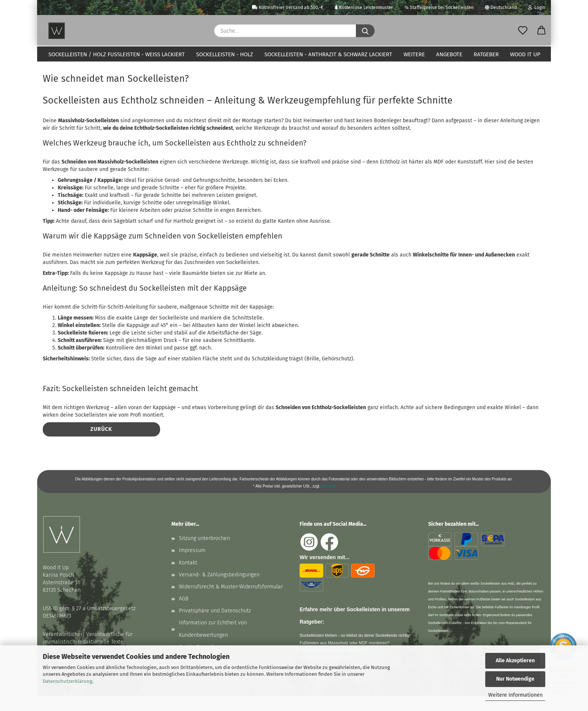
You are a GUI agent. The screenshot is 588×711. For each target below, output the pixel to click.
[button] (541, 31)
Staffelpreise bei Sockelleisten (439, 7)
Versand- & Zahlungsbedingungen (219, 590)
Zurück (101, 444)
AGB (184, 614)
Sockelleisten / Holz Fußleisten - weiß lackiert (117, 54)
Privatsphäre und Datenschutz (215, 626)
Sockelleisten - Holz (225, 54)
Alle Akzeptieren (515, 661)
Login (537, 7)
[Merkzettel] (523, 31)
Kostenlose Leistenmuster (364, 7)
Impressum (192, 565)
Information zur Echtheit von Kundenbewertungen (213, 644)
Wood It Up (525, 54)
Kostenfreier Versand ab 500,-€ (288, 7)
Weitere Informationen (515, 695)
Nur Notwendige (515, 679)
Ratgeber (486, 54)
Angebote (449, 54)
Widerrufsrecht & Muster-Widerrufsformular (231, 602)
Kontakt (188, 578)
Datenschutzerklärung (67, 681)
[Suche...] (365, 31)
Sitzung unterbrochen (204, 553)
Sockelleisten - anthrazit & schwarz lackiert (328, 54)
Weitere (414, 54)
